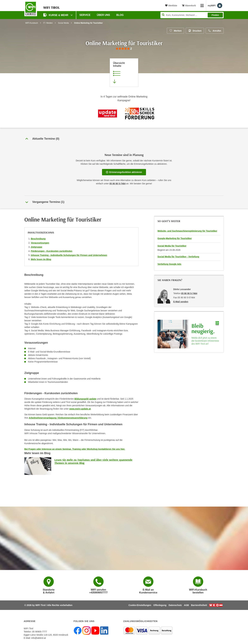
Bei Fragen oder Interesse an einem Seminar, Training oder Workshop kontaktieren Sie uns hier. (75, 449)
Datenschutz (175, 605)
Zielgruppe (37, 247)
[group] (124, 49)
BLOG (120, 15)
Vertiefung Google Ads (169, 264)
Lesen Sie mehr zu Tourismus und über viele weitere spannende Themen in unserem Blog (93, 461)
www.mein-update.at (80, 409)
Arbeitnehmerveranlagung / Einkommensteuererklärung (58, 418)
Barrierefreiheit (199, 605)
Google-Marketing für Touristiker (175, 238)
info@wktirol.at (38, 638)
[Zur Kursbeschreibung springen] (124, 73)
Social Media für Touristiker (172, 246)
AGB (186, 605)
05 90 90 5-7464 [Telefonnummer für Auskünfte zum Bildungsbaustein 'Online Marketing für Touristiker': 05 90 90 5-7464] (118, 184)
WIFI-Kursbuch (32, 23)
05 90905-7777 (40, 632)
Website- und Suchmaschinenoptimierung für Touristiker (187, 231)
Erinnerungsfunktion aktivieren (124, 172)
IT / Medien (48, 23)
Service (85, 15)
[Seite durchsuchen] (192, 15)
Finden (215, 15)
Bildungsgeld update (85, 399)
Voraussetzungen (40, 243)
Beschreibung (38, 239)
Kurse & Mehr (56, 15)
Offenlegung (160, 605)
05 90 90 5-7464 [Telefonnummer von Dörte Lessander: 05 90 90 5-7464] (189, 293)
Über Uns (103, 15)
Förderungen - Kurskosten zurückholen (52, 251)
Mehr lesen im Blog (41, 259)
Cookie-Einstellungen (140, 605)
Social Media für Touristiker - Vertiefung (178, 257)
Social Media (64, 23)
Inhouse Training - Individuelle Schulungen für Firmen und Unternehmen (69, 255)
